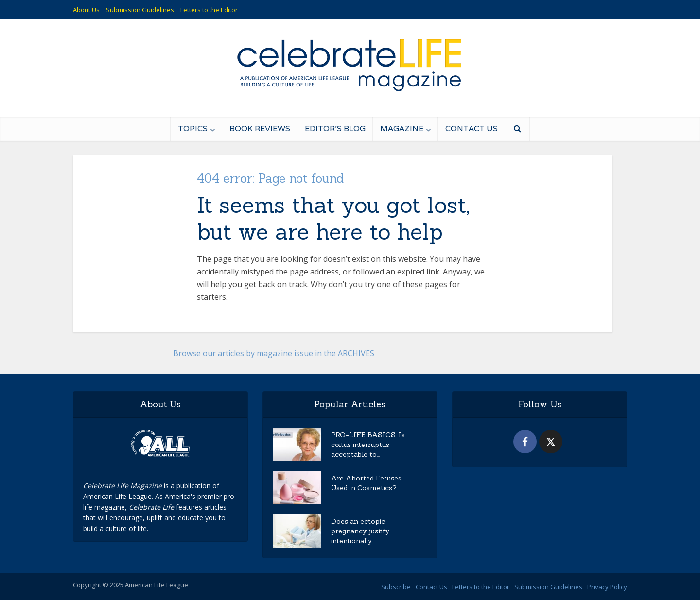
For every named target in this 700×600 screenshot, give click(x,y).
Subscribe (396, 587)
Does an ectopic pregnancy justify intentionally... (360, 531)
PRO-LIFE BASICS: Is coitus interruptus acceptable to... (368, 445)
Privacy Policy (607, 587)
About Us (86, 10)
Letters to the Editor (209, 10)
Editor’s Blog (335, 129)
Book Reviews (260, 129)
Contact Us (472, 129)
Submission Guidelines (140, 10)
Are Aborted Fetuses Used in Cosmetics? (366, 483)
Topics (193, 129)
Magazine (402, 129)
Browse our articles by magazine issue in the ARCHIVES (274, 353)
